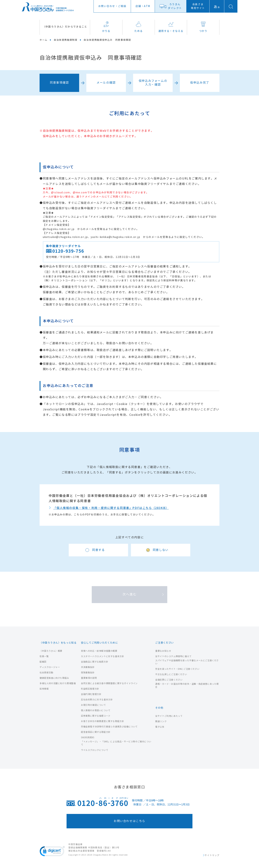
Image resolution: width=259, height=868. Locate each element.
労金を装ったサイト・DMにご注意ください (177, 669)
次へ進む (129, 594)
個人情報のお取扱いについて (96, 710)
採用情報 (44, 689)
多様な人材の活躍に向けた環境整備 (58, 683)
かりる (106, 27)
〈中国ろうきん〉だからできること (65, 27)
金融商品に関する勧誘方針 (95, 662)
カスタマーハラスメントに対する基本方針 (102, 656)
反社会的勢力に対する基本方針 (97, 700)
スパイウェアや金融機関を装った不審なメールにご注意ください (187, 662)
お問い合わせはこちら (129, 821)
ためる (138, 27)
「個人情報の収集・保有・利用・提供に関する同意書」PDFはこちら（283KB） (111, 508)
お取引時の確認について (93, 705)
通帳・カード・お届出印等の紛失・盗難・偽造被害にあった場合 (187, 685)
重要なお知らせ (163, 651)
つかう (203, 27)
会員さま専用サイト (198, 6)
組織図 (43, 662)
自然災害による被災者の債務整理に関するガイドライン (109, 683)
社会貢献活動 (46, 673)
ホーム (44, 40)
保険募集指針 (88, 673)
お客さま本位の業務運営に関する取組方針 (102, 721)
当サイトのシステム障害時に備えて (173, 656)
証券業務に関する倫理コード (96, 716)
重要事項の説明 (89, 678)
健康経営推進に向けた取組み (54, 678)
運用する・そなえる (171, 27)
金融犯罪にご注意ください (169, 680)
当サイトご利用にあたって (169, 716)
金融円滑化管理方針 (91, 694)
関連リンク (161, 721)
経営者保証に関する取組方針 (96, 732)
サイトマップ (212, 855)
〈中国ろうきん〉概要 (51, 651)
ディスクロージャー (50, 667)
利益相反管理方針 (90, 689)
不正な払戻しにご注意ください (171, 674)
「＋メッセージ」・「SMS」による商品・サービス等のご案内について (116, 743)
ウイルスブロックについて (95, 750)
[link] (52, 852)
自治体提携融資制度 (66, 40)
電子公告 (160, 727)
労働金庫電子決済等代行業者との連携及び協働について (109, 727)
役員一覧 (44, 656)
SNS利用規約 (88, 737)
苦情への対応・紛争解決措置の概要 (99, 651)
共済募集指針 (88, 667)
